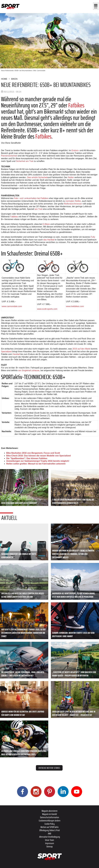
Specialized (7, 351)
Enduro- (75, 150)
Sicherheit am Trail (25, 161)
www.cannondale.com (12, 306)
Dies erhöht (37, 177)
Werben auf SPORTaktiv (49, 827)
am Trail (39, 209)
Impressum (50, 843)
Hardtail (17, 354)
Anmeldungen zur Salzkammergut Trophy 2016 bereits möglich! (38, 461)
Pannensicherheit (9, 156)
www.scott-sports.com (47, 309)
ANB (49, 833)
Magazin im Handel (49, 814)
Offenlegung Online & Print (50, 830)
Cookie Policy (50, 824)
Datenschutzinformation (50, 817)
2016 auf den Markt (81, 349)
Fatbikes (76, 105)
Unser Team (49, 840)
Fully (93, 237)
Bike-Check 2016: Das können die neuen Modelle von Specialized (38, 456)
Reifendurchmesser (73, 204)
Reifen (71, 177)
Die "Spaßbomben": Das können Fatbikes (27, 458)
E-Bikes (46, 224)
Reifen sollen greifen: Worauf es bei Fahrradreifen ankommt (36, 464)
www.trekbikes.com (75, 306)
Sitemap (49, 846)
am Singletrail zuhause (29, 370)
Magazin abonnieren (50, 811)
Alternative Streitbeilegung (50, 837)
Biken (14, 79)
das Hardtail (49, 240)
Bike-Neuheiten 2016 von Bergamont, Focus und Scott (33, 453)
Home (4, 79)
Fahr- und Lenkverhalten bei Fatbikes (31, 198)
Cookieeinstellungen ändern (50, 821)
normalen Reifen (73, 201)
